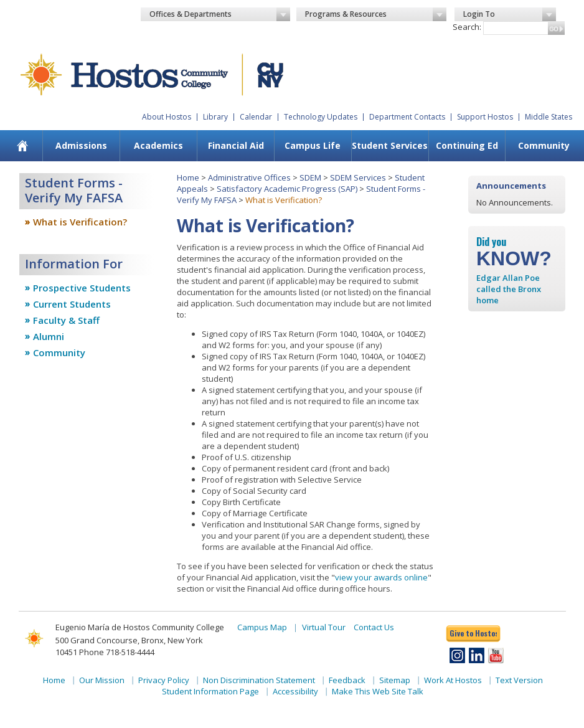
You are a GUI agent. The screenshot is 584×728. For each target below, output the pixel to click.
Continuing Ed (467, 145)
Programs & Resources (376, 14)
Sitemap (395, 680)
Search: (467, 27)
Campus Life (313, 145)
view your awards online (381, 577)
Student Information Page (210, 691)
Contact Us (374, 627)
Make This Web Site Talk (378, 691)
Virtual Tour (324, 627)
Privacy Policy (164, 680)
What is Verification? (80, 222)
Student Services (390, 145)
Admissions (81, 145)
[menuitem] (22, 146)
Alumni (49, 336)
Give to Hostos (473, 633)
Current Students (72, 304)
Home (188, 177)
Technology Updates (321, 117)
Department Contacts (407, 117)
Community (544, 145)
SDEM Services (358, 177)
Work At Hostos (453, 680)
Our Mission (102, 680)
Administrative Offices (249, 177)
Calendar (256, 117)
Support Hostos (485, 117)
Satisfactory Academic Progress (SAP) (287, 189)
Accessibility (295, 691)
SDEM (310, 177)
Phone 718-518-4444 (117, 652)
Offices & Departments (220, 14)
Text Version (519, 680)
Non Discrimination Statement (259, 680)
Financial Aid (236, 145)
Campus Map (262, 627)
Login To (510, 14)
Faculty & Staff (66, 320)
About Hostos (167, 117)
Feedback (347, 680)
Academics (158, 145)
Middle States (549, 117)
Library (215, 117)
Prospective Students (82, 288)
